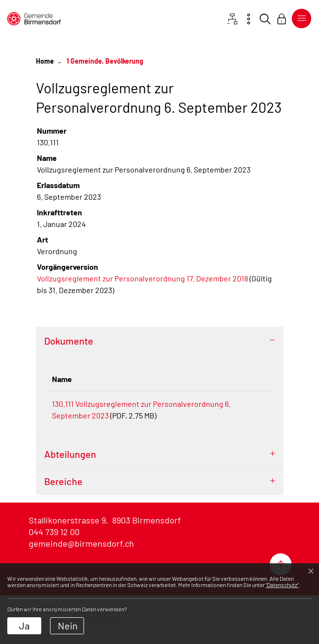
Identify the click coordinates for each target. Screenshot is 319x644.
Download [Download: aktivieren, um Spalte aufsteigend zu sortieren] (246, 379)
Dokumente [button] (69, 341)
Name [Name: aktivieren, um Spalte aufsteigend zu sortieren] (62, 379)
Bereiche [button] (63, 493)
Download (248, 406)
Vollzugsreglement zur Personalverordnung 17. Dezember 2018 (143, 278)
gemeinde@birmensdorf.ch (81, 555)
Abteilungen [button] (70, 466)
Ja (24, 626)
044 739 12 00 (54, 543)
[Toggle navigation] (300, 18)
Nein (68, 626)
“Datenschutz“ (282, 585)
